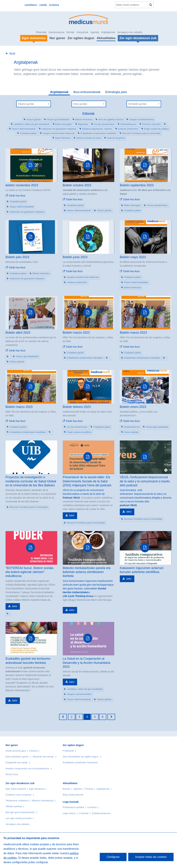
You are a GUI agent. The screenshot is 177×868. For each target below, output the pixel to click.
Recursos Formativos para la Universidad (141, 133)
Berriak (71, 32)
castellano (31, 5)
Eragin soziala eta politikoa (156, 129)
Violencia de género (116, 138)
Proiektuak (68, 751)
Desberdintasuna (128, 124)
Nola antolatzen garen (17, 757)
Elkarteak (41, 32)
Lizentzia (92, 807)
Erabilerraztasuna (101, 813)
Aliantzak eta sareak (43, 757)
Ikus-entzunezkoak (87, 92)
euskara (54, 5)
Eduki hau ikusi (17, 196)
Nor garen (57, 38)
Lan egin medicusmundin (19, 818)
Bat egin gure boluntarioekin (20, 812)
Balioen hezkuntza (84, 120)
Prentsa (89, 789)
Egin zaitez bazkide (16, 789)
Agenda (95, 32)
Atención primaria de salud (88, 138)
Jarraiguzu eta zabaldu (130, 32)
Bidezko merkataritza (43, 801)
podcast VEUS (128, 505)
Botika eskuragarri (64, 124)
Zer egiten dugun (81, 38)
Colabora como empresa (18, 795)
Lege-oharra (69, 813)
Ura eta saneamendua (104, 124)
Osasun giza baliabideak (58, 120)
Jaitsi (72, 515)
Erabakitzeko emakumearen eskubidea (98, 133)
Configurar (113, 857)
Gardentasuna (56, 32)
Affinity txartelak (14, 806)
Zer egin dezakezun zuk (20, 783)
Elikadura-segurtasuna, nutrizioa (97, 129)
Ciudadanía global (28, 133)
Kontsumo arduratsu (151, 124)
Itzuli (12, 54)
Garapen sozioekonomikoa (141, 120)
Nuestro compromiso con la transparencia (27, 768)
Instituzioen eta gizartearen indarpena (59, 129)
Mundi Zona (12, 774)
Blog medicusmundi (73, 795)
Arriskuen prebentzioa (128, 129)
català (43, 5)
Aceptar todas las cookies (151, 857)
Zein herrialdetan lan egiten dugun (81, 757)
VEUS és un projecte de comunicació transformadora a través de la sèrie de (84, 492)
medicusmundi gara (16, 751)
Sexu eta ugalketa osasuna (111, 120)
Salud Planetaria (63, 138)
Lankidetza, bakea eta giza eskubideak (31, 124)
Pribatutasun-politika (73, 807)
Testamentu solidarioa (17, 801)
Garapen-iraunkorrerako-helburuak (59, 133)
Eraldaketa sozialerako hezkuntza (80, 762)
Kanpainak (82, 32)
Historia (33, 751)
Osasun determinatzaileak (24, 129)
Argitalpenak (108, 32)
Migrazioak (83, 124)
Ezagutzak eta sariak (16, 762)
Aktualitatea (106, 38)
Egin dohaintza (37, 789)
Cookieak (84, 813)
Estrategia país (116, 92)
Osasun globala (33, 120)
